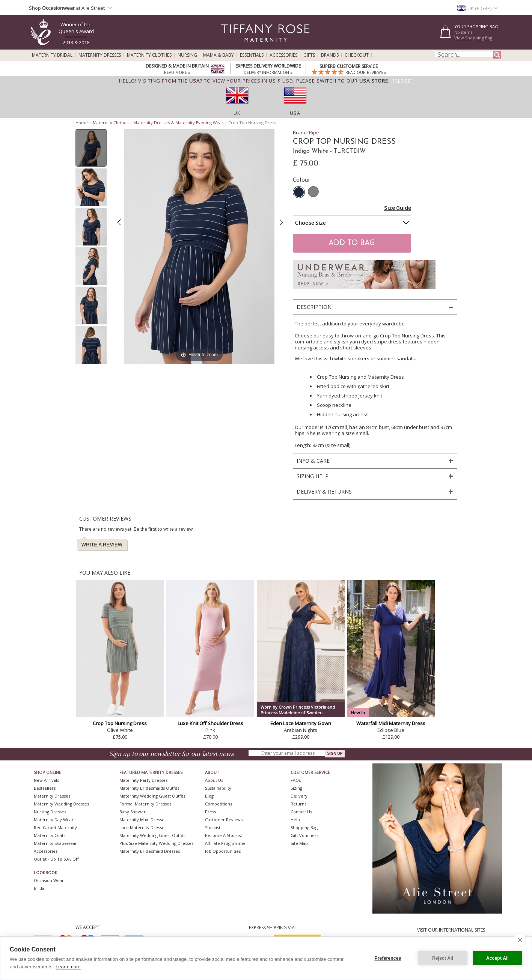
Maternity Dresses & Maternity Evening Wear (178, 123)
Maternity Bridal (52, 55)
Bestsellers (45, 788)
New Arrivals (46, 780)
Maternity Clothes (149, 55)
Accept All (497, 958)
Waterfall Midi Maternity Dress (391, 723)
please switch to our (342, 81)
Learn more (68, 967)
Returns (298, 804)
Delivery (299, 796)
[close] (520, 939)
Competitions (219, 804)
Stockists (214, 827)
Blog (209, 796)
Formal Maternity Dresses (145, 804)
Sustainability (218, 788)
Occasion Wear (49, 880)
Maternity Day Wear (54, 820)
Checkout (357, 55)
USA (295, 113)
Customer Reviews (224, 820)
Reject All (443, 958)
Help (295, 820)
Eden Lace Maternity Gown (301, 723)
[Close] (403, 81)
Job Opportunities (223, 851)
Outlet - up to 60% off (56, 859)
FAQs (296, 780)
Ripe (314, 132)
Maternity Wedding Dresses (61, 804)
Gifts (309, 55)
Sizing (296, 788)
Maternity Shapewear (55, 843)
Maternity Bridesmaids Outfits (149, 788)
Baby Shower (133, 812)
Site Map (299, 843)
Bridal (40, 888)
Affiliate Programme (225, 843)
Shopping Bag (304, 827)
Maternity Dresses (100, 55)
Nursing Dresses (50, 812)
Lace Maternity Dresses (143, 827)
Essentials (252, 55)
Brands (330, 55)
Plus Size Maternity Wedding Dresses (156, 843)
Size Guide (398, 208)
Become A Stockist (224, 835)
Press (210, 812)
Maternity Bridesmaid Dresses (150, 851)
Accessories (283, 55)
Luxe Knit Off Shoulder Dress (210, 723)
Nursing (187, 55)
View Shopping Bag (473, 38)
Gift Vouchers (304, 835)
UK (237, 113)
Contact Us (301, 812)
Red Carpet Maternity (55, 827)
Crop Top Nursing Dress (120, 723)
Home (82, 123)
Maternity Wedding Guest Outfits (152, 796)
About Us (214, 780)
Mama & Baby (219, 55)
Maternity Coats (50, 835)
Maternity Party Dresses (143, 780)
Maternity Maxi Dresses (143, 820)
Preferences (388, 958)
